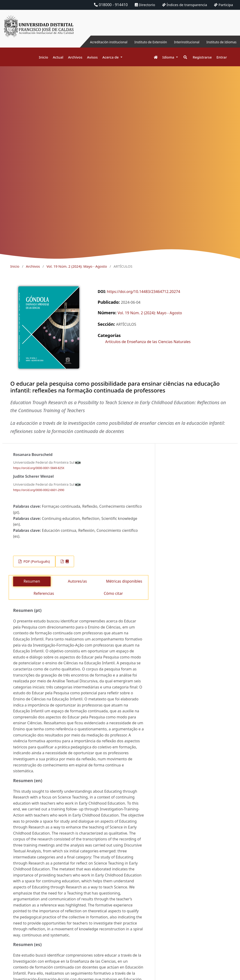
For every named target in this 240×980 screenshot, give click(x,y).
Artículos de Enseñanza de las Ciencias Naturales (148, 342)
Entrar (222, 57)
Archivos (75, 57)
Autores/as (77, 581)
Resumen (32, 581)
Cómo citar (113, 593)
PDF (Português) (36, 561)
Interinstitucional (179, 42)
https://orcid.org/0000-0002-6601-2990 (39, 490)
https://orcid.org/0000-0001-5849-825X (39, 468)
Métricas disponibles (124, 581)
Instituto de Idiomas (219, 42)
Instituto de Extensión (137, 42)
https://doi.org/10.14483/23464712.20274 (144, 292)
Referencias (44, 593)
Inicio (43, 57)
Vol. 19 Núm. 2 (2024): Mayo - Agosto (77, 266)
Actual (58, 57)
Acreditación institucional (89, 42)
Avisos (92, 57)
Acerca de (111, 57)
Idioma (169, 57)
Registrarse (202, 57)
